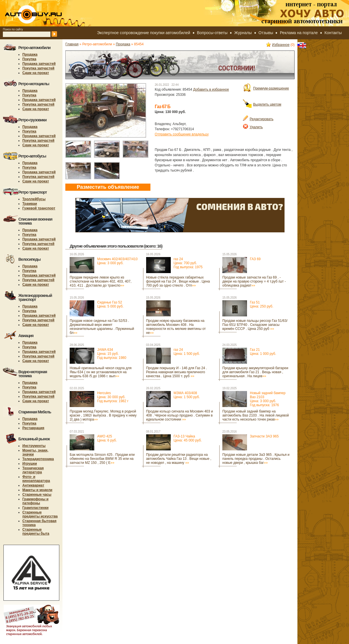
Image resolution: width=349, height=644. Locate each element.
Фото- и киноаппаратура (36, 479)
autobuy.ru (48, 13)
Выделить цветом (262, 104)
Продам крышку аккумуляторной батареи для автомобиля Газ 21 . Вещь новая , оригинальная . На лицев (255, 372)
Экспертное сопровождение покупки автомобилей (143, 33)
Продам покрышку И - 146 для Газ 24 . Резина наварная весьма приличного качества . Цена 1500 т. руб (177, 372)
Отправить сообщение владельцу (182, 134)
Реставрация (33, 428)
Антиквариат (33, 485)
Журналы (243, 33)
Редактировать (258, 119)
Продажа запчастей (39, 64)
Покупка (29, 59)
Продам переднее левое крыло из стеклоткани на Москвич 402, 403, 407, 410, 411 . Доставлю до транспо (100, 281)
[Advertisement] (86, 490)
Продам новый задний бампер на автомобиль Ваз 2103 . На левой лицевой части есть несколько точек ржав (256, 415)
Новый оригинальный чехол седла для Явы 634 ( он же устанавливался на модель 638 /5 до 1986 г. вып (101, 372)
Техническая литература (33, 470)
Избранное (278, 45)
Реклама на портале (299, 33)
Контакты (333, 33)
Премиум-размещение (266, 88)
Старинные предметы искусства (40, 514)
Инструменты (34, 446)
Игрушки (30, 464)
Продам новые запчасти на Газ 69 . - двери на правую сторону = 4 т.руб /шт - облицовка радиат (254, 281)
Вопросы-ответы (212, 33)
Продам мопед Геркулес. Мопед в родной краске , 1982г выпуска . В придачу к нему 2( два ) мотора (103, 415)
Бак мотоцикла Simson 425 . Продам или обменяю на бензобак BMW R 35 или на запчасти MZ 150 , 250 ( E (102, 459)
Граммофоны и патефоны (35, 501)
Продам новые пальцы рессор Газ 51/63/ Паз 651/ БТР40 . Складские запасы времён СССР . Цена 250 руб (255, 325)
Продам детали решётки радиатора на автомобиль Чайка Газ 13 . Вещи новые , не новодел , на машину (179, 459)
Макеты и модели (37, 490)
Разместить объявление (108, 187)
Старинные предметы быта (36, 532)
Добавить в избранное (211, 90)
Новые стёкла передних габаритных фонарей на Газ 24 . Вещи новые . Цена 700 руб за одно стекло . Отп (178, 281)
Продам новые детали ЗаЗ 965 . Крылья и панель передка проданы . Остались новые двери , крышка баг (256, 459)
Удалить (253, 127)
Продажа (30, 55)
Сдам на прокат (36, 73)
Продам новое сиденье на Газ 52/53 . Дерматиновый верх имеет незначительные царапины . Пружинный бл (102, 327)
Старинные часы (37, 495)
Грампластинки (35, 508)
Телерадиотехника (38, 459)
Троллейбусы (34, 199)
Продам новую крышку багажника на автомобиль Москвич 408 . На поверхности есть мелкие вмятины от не (176, 327)
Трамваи (30, 204)
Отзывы (266, 33)
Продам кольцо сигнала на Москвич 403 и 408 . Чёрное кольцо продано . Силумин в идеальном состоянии (180, 415)
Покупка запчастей (38, 68)
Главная (72, 44)
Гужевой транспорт (39, 208)
